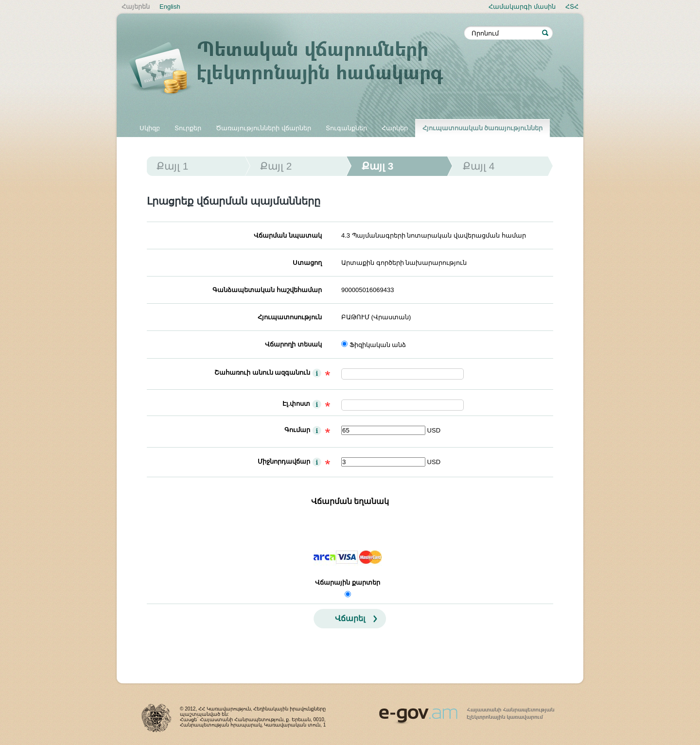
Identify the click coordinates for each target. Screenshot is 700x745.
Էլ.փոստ (297, 404)
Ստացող (307, 263)
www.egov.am (467, 711)
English (170, 7)
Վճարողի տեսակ (293, 344)
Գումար (297, 430)
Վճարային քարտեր (348, 582)
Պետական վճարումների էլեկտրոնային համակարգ (297, 69)
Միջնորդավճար (284, 461)
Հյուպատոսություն (290, 317)
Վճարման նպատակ (288, 235)
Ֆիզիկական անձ (378, 345)
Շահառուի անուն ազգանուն (262, 372)
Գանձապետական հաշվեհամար (267, 290)
